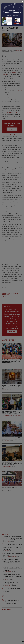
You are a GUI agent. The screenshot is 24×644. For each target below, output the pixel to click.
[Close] (23, 2)
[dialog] (12, 322)
